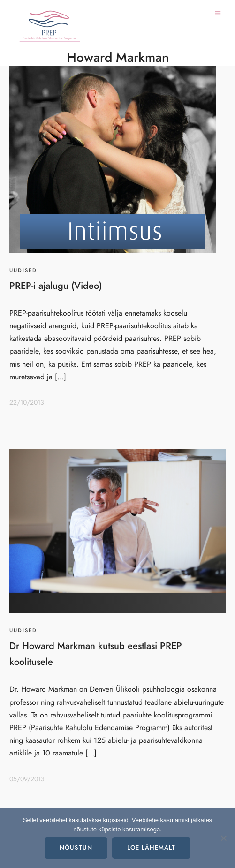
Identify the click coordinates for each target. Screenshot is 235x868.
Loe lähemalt (151, 848)
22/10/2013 (27, 403)
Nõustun (76, 848)
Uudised (23, 270)
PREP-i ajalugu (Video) (56, 286)
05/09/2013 (27, 779)
